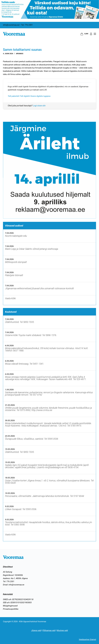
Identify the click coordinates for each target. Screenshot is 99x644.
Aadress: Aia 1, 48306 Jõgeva (15, 578)
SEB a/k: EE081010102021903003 (17, 603)
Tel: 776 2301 (9, 581)
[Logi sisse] (91, 34)
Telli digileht (25, 96)
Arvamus (20, 54)
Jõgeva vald (36, 630)
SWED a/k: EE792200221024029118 (18, 599)
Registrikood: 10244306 (13, 575)
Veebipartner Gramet (87, 639)
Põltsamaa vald (49, 630)
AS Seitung (8, 572)
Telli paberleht (14, 96)
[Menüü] (95, 34)
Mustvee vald (62, 630)
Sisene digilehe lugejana (40, 96)
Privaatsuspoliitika (11, 609)
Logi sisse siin (39, 106)
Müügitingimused (10, 606)
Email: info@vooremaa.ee (14, 585)
